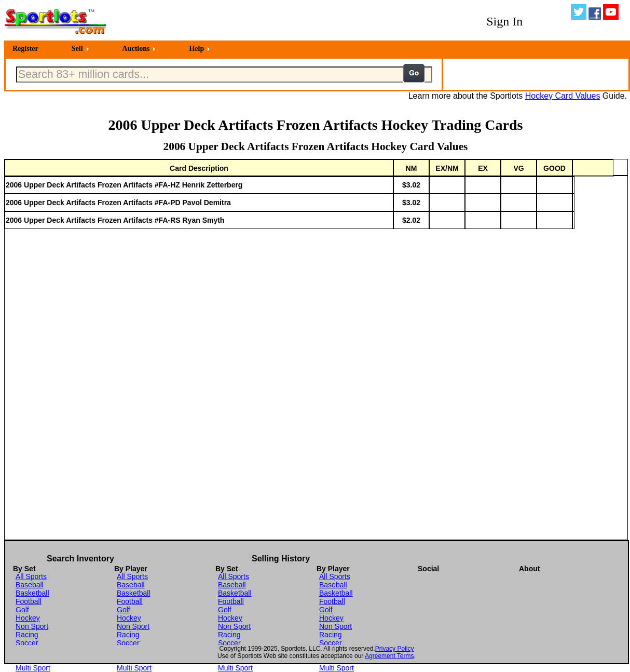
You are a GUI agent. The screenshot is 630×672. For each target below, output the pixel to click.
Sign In (504, 21)
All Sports (31, 576)
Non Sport (32, 626)
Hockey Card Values (563, 96)
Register (25, 49)
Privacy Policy (395, 649)
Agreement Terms (389, 656)
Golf (22, 610)
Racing (27, 635)
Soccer (27, 643)
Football (29, 601)
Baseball (30, 585)
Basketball (32, 593)
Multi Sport (33, 668)
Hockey (28, 618)
